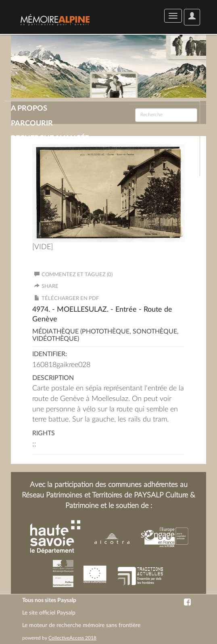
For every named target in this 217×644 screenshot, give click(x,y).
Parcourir (32, 124)
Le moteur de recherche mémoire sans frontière (81, 625)
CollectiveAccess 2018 (72, 638)
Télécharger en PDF (70, 299)
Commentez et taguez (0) (73, 275)
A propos (29, 109)
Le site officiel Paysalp (49, 613)
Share (50, 286)
